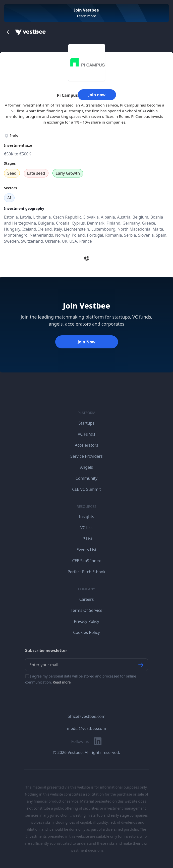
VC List (87, 528)
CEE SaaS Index (86, 561)
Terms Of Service (87, 610)
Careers (87, 599)
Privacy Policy (86, 621)
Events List (87, 550)
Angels (86, 467)
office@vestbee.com (86, 716)
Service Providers (86, 456)
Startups (86, 423)
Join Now (86, 342)
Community (87, 478)
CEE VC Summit (86, 489)
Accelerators (86, 445)
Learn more (86, 16)
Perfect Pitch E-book (86, 572)
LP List (86, 539)
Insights (86, 517)
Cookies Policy (86, 632)
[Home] (30, 32)
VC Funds (86, 434)
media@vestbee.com (86, 728)
